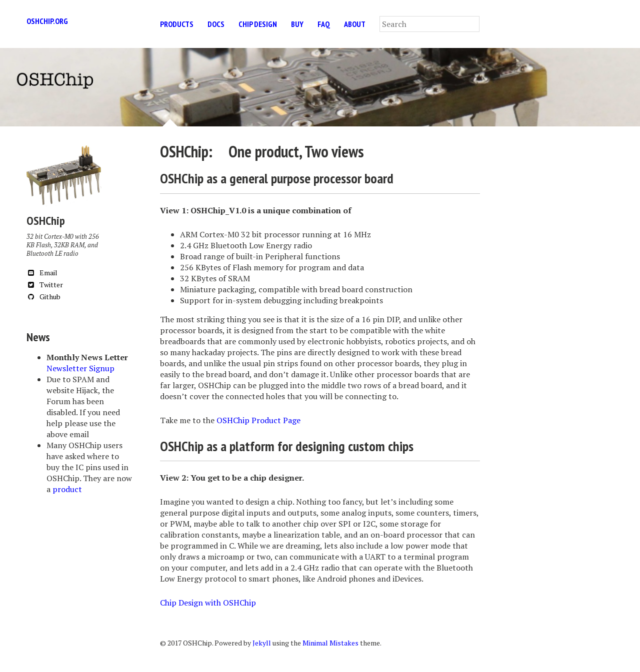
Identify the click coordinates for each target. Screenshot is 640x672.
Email (42, 273)
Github (43, 297)
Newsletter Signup (80, 368)
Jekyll (262, 643)
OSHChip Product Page (258, 420)
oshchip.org (47, 21)
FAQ (324, 24)
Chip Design (258, 24)
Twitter (45, 285)
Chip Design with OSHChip (208, 603)
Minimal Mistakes (330, 643)
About (355, 24)
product (67, 489)
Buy (297, 24)
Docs (216, 24)
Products (177, 24)
